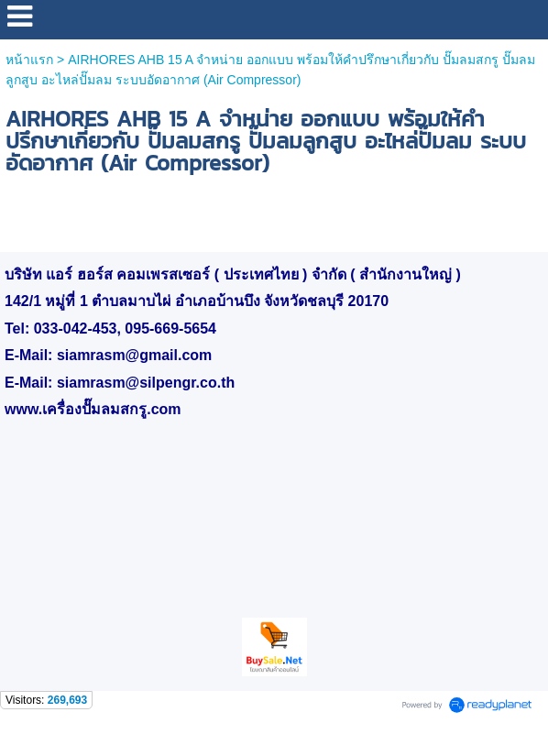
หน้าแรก (29, 60)
